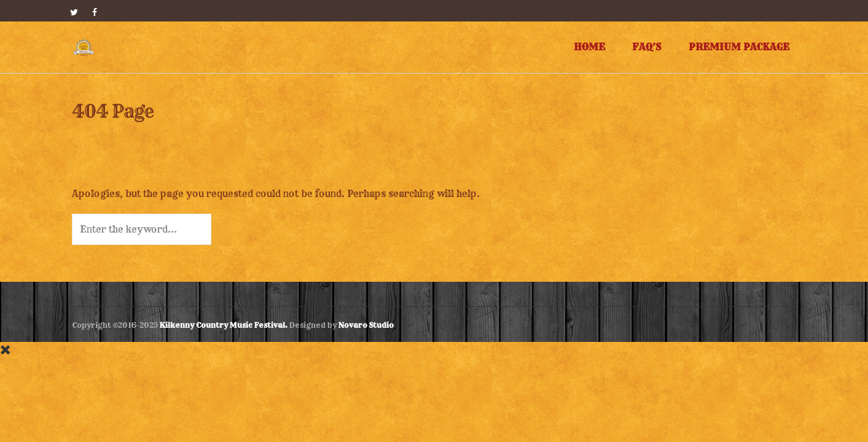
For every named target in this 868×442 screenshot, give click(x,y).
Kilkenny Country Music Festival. (224, 325)
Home (589, 47)
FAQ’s (647, 47)
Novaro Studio (366, 325)
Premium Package (739, 47)
